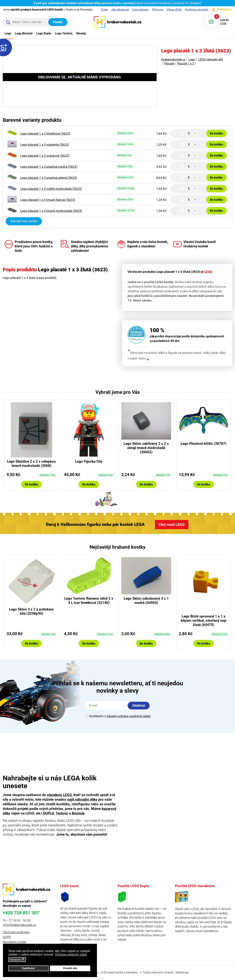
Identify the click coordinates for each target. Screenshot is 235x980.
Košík (223, 23)
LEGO (208, 272)
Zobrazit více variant (24, 221)
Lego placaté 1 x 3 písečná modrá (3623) (49, 167)
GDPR (7, 937)
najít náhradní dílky (82, 799)
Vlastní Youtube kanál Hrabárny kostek (195, 244)
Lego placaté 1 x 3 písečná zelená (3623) (49, 178)
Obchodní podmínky (16, 932)
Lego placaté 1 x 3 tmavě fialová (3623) (48, 200)
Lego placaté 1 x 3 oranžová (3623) (45, 156)
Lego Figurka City (89, 461)
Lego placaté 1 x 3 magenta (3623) (45, 145)
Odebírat (139, 705)
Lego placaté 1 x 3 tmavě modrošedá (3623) (51, 211)
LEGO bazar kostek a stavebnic (119, 972)
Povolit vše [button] (70, 968)
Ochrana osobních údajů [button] (71, 955)
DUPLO (48, 813)
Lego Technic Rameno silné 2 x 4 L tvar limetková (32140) (89, 601)
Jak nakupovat (120, 10)
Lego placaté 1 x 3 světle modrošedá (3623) (51, 189)
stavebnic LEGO (59, 795)
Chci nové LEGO (172, 525)
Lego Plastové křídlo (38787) (204, 444)
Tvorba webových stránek (158, 972)
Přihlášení (224, 9)
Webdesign (182, 972)
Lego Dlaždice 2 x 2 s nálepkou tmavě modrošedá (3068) (31, 464)
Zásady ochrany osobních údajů (129, 716)
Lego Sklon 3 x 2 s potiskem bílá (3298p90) (31, 611)
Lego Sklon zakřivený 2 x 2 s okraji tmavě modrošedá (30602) (146, 448)
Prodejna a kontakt (196, 10)
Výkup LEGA (174, 10)
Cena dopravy (140, 10)
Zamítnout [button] (28, 968)
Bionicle (78, 813)
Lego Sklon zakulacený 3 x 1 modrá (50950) (146, 601)
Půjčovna (158, 10)
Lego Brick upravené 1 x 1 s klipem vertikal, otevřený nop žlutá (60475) (204, 621)
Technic (62, 813)
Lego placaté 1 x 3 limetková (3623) (45, 134)
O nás (104, 10)
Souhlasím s (118, 716)
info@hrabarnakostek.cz (19, 925)
